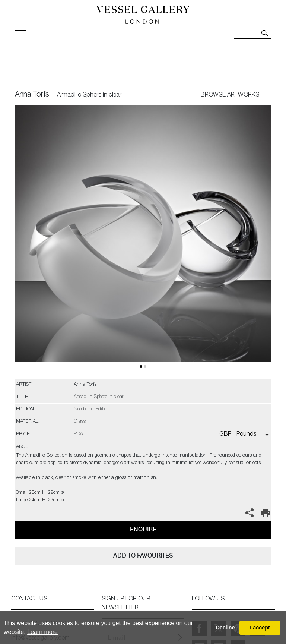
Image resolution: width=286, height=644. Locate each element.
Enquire (143, 529)
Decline (225, 628)
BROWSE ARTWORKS (230, 95)
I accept (260, 628)
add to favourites (143, 555)
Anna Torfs (32, 95)
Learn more (42, 632)
